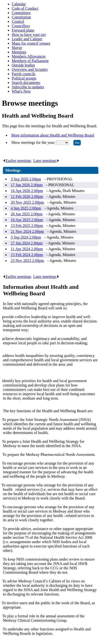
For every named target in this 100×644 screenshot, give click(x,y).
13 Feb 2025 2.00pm (27, 226)
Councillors (21, 26)
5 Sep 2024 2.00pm (26, 237)
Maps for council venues (31, 43)
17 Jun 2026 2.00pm (27, 185)
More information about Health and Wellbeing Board (53, 135)
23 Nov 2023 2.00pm (27, 261)
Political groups (24, 78)
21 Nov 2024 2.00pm (27, 231)
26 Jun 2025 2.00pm (27, 214)
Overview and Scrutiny (30, 69)
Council (18, 21)
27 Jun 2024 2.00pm (27, 243)
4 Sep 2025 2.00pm (26, 208)
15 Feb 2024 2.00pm (27, 255)
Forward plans (23, 30)
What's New (21, 91)
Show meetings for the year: (34, 142)
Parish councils (24, 74)
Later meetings (46, 161)
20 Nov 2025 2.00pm (27, 202)
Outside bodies (23, 65)
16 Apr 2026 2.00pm (27, 191)
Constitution (21, 17)
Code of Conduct (25, 8)
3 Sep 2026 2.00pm (26, 179)
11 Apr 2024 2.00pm (27, 249)
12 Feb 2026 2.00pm (27, 197)
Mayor (17, 48)
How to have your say (29, 35)
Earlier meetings (17, 161)
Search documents (26, 83)
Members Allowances (29, 56)
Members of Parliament (30, 61)
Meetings (19, 52)
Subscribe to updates (28, 87)
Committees (21, 13)
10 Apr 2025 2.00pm (27, 220)
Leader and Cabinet (27, 39)
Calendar (19, 4)
